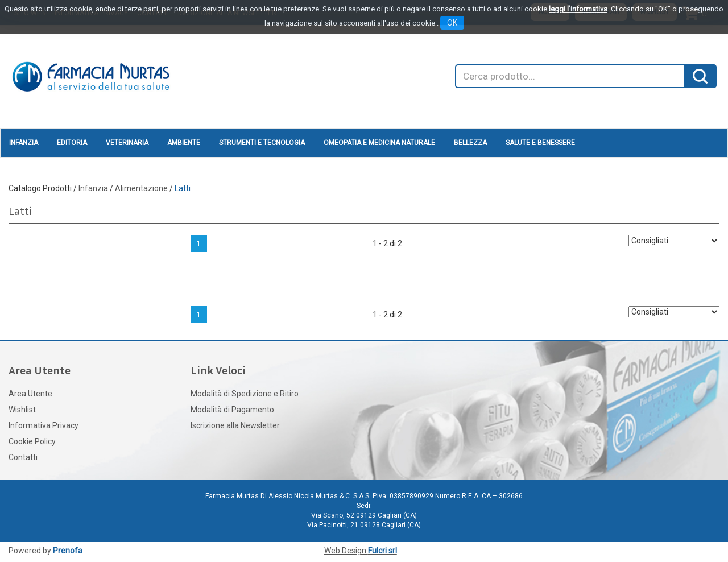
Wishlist (22, 410)
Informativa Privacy (44, 425)
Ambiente (184, 143)
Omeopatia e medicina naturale (379, 143)
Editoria (72, 143)
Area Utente (30, 394)
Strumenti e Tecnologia (262, 143)
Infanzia (24, 143)
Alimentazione (141, 188)
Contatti (23, 457)
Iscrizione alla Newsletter (235, 425)
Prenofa (68, 551)
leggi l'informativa (578, 9)
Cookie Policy (32, 441)
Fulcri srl (382, 551)
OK (452, 23)
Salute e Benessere (540, 143)
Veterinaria (127, 143)
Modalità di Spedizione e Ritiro (245, 394)
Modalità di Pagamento (232, 410)
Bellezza (470, 143)
